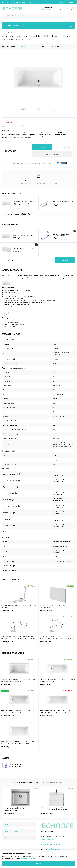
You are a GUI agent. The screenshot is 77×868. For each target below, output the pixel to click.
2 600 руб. (19, 612)
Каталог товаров (38, 26)
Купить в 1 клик (52, 154)
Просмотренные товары (52, 782)
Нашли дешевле (16, 163)
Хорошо (39, 863)
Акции (24, 2)
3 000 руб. (19, 643)
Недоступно (67, 691)
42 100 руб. (17, 205)
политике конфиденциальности (30, 858)
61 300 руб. (19, 686)
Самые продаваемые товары (27, 782)
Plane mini (56, 344)
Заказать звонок (46, 10)
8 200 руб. (55, 205)
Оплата (31, 2)
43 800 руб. (58, 686)
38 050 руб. (19, 748)
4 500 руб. (58, 643)
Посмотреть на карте (48, 839)
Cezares (55, 348)
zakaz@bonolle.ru (53, 849)
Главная (5, 2)
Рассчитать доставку (33, 163)
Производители (15, 2)
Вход (62, 2)
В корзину (65, 260)
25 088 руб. (10, 813)
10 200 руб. (58, 612)
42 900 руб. (19, 717)
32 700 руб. (46, 813)
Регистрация (69, 2)
